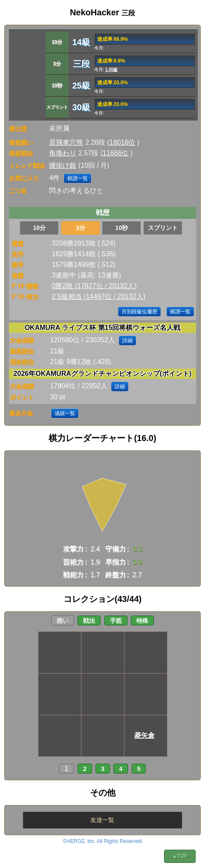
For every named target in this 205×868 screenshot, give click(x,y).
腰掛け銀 (63, 165)
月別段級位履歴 (139, 312)
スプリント (163, 228)
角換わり (63, 153)
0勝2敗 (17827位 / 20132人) (94, 286)
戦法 (89, 621)
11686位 (116, 153)
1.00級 (111, 70)
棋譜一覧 (78, 178)
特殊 (142, 621)
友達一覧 (102, 820)
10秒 (122, 228)
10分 (39, 228)
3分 (81, 228)
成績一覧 (65, 413)
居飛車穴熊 (66, 142)
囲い (63, 621)
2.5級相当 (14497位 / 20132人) (98, 296)
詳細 (127, 341)
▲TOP (180, 856)
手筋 (116, 621)
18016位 (123, 142)
